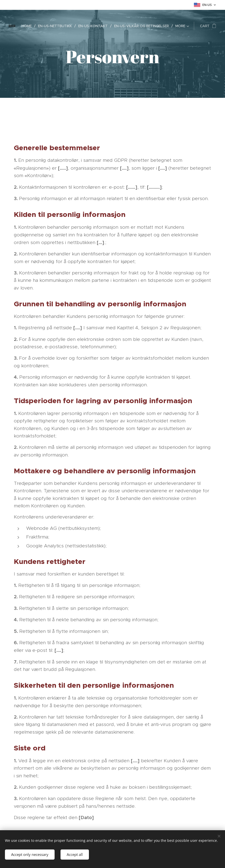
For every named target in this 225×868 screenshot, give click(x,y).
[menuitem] (28, 26)
